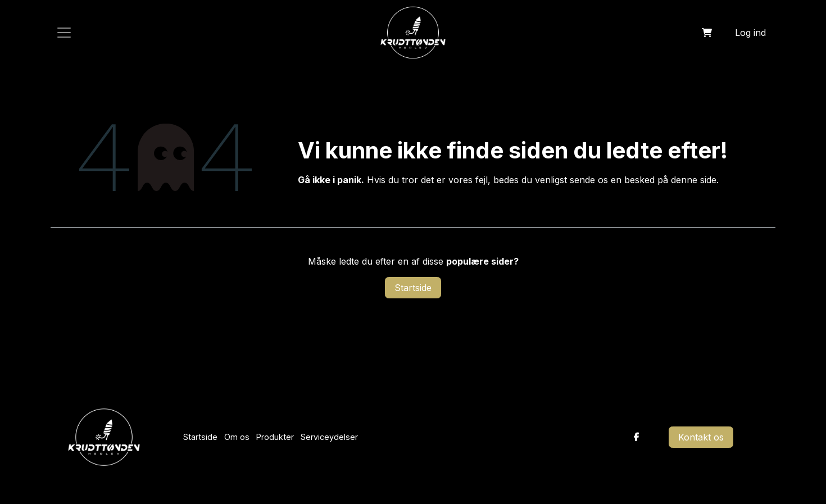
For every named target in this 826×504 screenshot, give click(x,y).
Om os (237, 437)
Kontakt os (701, 437)
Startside (413, 288)
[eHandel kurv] (707, 33)
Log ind (750, 33)
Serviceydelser (329, 437)
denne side (694, 180)
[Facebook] (637, 437)
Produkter (275, 437)
